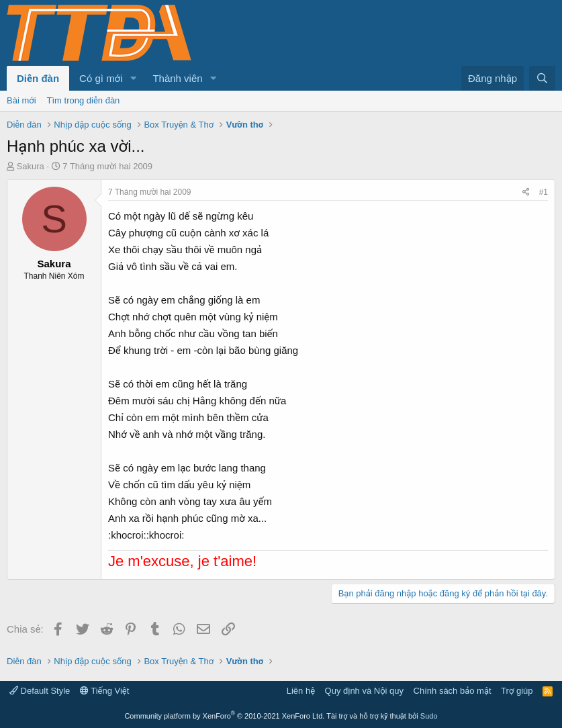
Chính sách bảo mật (453, 691)
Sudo (429, 716)
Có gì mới (101, 78)
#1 (544, 192)
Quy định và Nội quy (365, 691)
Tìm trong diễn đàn (84, 100)
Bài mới (21, 100)
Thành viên (177, 78)
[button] (133, 78)
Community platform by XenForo (224, 716)
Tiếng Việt (105, 691)
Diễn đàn (38, 78)
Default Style (40, 691)
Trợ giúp (517, 691)
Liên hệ (301, 691)
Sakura (31, 166)
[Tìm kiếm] (542, 78)
